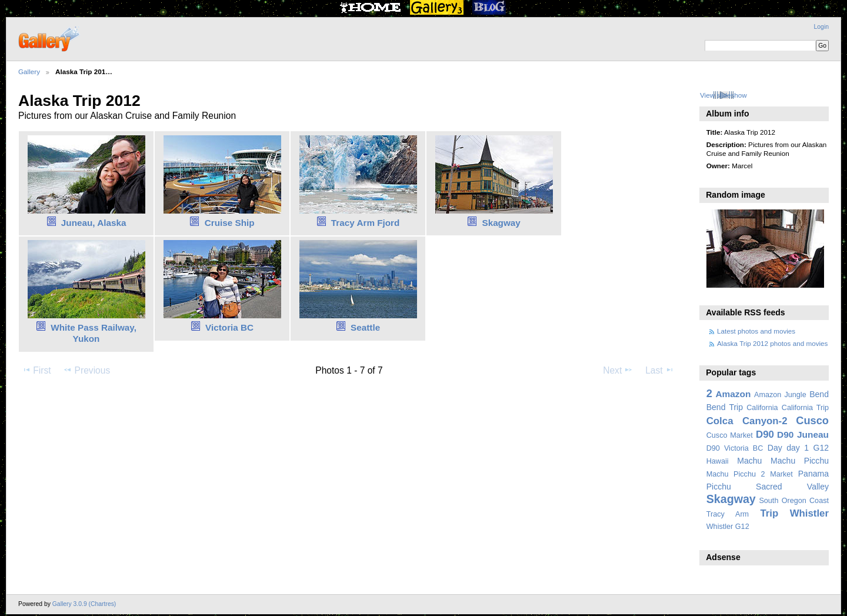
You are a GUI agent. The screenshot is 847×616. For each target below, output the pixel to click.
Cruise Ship (230, 223)
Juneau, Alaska (94, 223)
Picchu (719, 487)
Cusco (812, 420)
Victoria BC (229, 327)
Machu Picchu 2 (736, 474)
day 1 (798, 448)
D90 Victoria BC (735, 448)
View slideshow (723, 95)
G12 (821, 448)
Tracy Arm (728, 514)
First (36, 370)
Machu (749, 461)
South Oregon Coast (794, 501)
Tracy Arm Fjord (366, 223)
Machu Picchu (800, 461)
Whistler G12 (728, 527)
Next (618, 370)
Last (660, 370)
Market (781, 474)
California (762, 408)
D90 (765, 434)
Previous (86, 370)
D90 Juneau (803, 434)
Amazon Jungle (780, 395)
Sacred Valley (792, 487)
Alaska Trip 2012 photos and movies (772, 343)
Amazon (733, 394)
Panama (813, 474)
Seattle (365, 327)
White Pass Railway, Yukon (94, 333)
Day (775, 448)
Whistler (809, 513)
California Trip (805, 408)
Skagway (501, 223)
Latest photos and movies (756, 331)
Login (821, 27)
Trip (769, 513)
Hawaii (718, 461)
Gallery (29, 71)
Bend (819, 394)
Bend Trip (725, 407)
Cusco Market (730, 435)
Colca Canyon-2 (747, 421)
